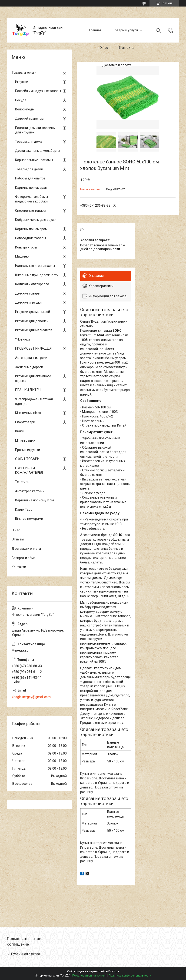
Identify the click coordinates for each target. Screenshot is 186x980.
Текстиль (22, 482)
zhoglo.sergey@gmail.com (31, 697)
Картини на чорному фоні (35, 500)
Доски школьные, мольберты (38, 151)
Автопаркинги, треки (31, 358)
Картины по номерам (31, 188)
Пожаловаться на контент (90, 976)
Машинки (22, 256)
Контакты (127, 48)
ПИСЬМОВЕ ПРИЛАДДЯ (33, 348)
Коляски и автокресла (32, 284)
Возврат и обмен (25, 558)
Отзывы (18, 539)
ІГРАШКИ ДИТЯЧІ (28, 390)
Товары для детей (29, 169)
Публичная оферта (26, 954)
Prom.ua (114, 971)
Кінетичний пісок (28, 413)
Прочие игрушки (28, 450)
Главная (95, 30)
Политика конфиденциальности (130, 976)
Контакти (19, 567)
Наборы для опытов (30, 178)
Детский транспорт (30, 119)
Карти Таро (24, 510)
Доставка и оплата (117, 65)
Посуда (21, 100)
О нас (104, 48)
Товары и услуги (125, 30)
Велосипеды (25, 109)
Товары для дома (29, 142)
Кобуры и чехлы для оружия (37, 220)
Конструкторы (26, 247)
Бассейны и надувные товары (38, 91)
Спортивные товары (31, 211)
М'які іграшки (25, 440)
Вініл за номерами (29, 519)
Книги (20, 431)
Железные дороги (29, 367)
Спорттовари (25, 422)
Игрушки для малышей (33, 312)
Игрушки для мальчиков (34, 330)
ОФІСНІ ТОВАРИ (27, 459)
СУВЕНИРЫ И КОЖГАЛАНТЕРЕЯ (29, 470)
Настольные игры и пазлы (35, 266)
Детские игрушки (28, 302)
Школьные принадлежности (37, 275)
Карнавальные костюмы (34, 160)
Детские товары (28, 293)
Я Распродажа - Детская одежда (34, 401)
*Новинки (22, 339)
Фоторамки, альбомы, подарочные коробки (32, 199)
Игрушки (22, 82)
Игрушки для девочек (32, 321)
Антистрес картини (30, 491)
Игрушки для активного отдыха (33, 378)
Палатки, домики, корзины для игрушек (35, 130)
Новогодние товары (30, 238)
